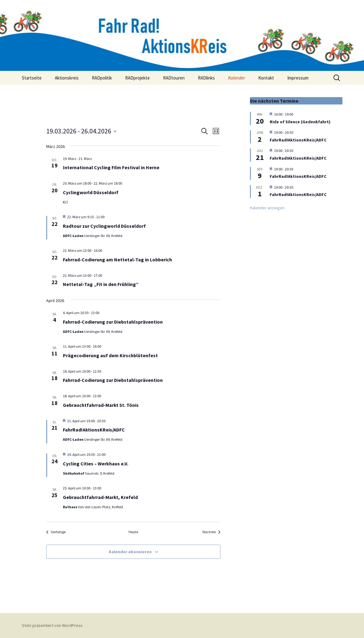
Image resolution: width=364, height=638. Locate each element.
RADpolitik (102, 78)
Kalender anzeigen (267, 208)
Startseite (32, 78)
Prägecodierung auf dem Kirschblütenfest (110, 355)
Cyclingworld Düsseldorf (91, 192)
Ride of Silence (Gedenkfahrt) (300, 122)
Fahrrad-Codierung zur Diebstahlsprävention (113, 322)
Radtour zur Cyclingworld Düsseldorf (104, 226)
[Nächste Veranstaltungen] (211, 532)
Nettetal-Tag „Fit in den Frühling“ (101, 284)
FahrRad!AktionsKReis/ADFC (94, 430)
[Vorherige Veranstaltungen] (56, 532)
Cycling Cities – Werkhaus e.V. (96, 464)
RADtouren (174, 78)
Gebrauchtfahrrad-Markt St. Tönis (101, 405)
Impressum (298, 78)
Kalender (237, 78)
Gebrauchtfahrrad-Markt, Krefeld (100, 497)
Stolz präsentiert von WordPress (52, 625)
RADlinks (206, 78)
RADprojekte (137, 78)
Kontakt (266, 78)
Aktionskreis (67, 78)
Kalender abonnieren (130, 552)
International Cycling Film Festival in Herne (111, 167)
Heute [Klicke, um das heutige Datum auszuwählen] (133, 532)
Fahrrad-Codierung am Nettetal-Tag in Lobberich (117, 260)
